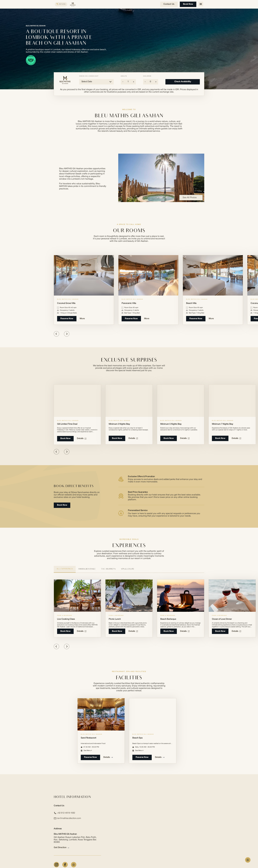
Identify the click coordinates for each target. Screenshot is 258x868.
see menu (88, 751)
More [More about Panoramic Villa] (148, 319)
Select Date (96, 82)
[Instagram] (56, 865)
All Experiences (65, 569)
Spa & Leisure (128, 569)
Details (82, 439)
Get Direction (61, 848)
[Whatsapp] (74, 865)
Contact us (168, 4)
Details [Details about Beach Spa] (160, 757)
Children (147, 76)
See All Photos (191, 198)
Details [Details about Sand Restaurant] (108, 757)
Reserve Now (67, 319)
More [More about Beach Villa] (213, 319)
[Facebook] (65, 865)
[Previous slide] (56, 334)
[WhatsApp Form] (248, 860)
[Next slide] (67, 334)
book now (65, 631)
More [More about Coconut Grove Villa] (84, 319)
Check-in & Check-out (89, 76)
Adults (124, 76)
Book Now (187, 4)
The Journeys (108, 569)
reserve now (90, 757)
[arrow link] (68, 848)
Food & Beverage (87, 569)
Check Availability (183, 82)
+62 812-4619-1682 (64, 813)
